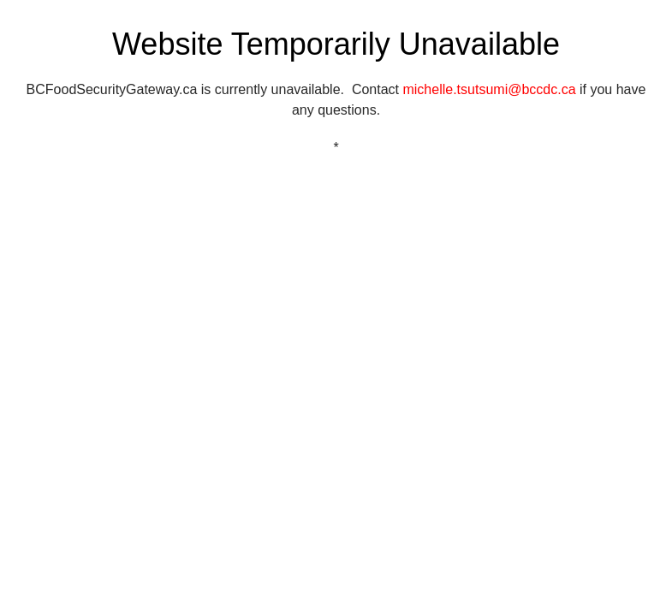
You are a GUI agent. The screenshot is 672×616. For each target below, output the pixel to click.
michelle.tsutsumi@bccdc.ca (489, 89)
